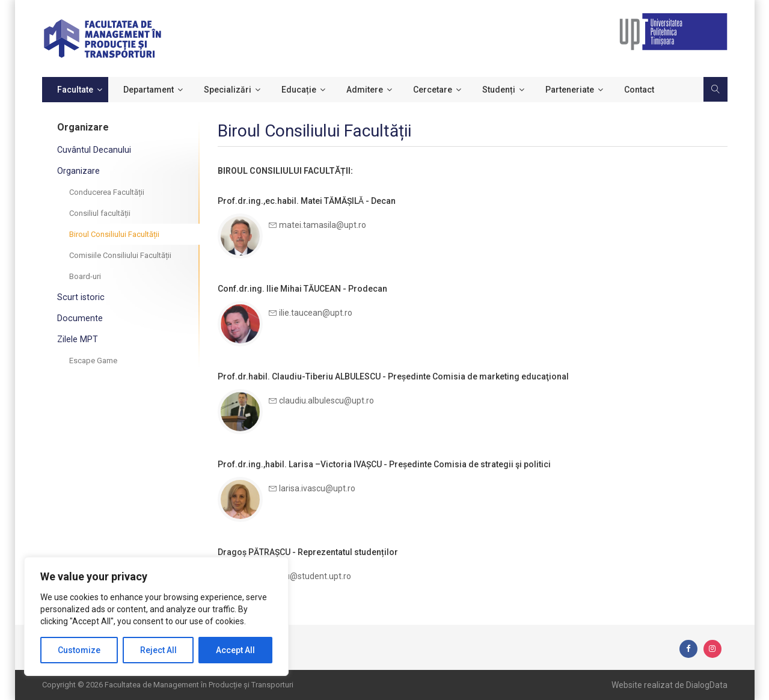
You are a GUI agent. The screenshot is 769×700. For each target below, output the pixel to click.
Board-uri (85, 276)
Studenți (499, 90)
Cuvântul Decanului (93, 150)
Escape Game (93, 361)
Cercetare (433, 90)
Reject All (158, 650)
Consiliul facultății (100, 213)
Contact (639, 90)
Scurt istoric (80, 297)
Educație (299, 90)
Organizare (78, 171)
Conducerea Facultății (107, 192)
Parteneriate (570, 90)
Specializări (228, 90)
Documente (79, 318)
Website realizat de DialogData (669, 685)
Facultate (75, 90)
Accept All (235, 650)
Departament (149, 90)
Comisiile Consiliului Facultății (120, 255)
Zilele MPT (77, 339)
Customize (79, 650)
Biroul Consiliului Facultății (114, 234)
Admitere (365, 90)
